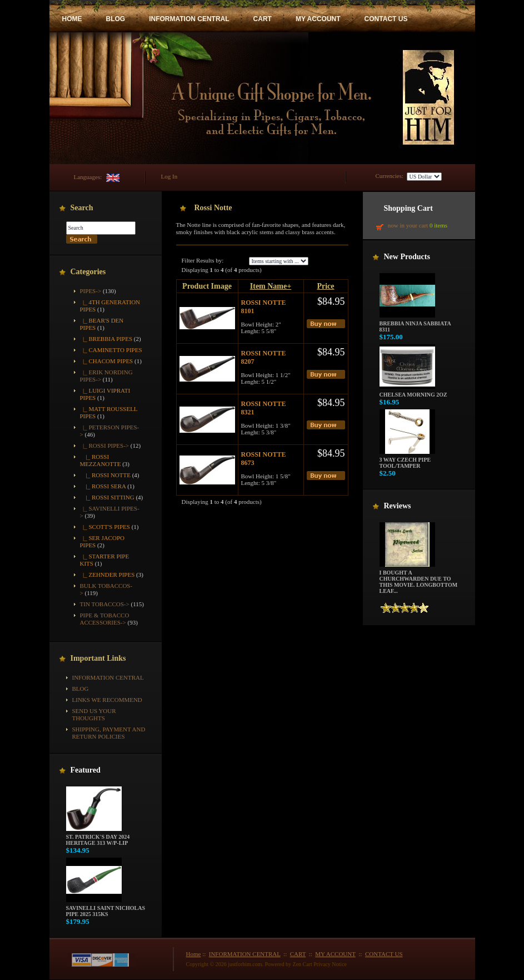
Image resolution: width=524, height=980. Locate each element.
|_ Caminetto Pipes (111, 350)
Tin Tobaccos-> (105, 604)
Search (82, 208)
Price (325, 286)
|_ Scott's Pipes (105, 527)
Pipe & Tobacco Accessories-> (105, 619)
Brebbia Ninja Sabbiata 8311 (415, 324)
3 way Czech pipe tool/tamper (407, 460)
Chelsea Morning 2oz (413, 392)
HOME (72, 19)
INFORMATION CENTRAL (189, 19)
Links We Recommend (107, 700)
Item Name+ (271, 286)
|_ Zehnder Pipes (108, 575)
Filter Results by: (203, 260)
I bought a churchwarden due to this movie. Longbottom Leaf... (419, 579)
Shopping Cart (408, 208)
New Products (407, 257)
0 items (438, 225)
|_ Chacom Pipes (107, 361)
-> (91, 291)
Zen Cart (303, 964)
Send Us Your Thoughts (94, 714)
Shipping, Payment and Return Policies (109, 733)
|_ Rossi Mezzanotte (101, 460)
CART (263, 19)
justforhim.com (245, 964)
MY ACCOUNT (318, 19)
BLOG (116, 19)
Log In (169, 176)
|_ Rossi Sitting (107, 497)
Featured (86, 770)
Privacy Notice (330, 964)
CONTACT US (386, 19)
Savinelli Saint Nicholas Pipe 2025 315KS (106, 909)
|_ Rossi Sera (103, 486)
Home (194, 954)
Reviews (398, 506)
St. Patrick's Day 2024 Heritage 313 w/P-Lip (98, 837)
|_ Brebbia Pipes (106, 339)
